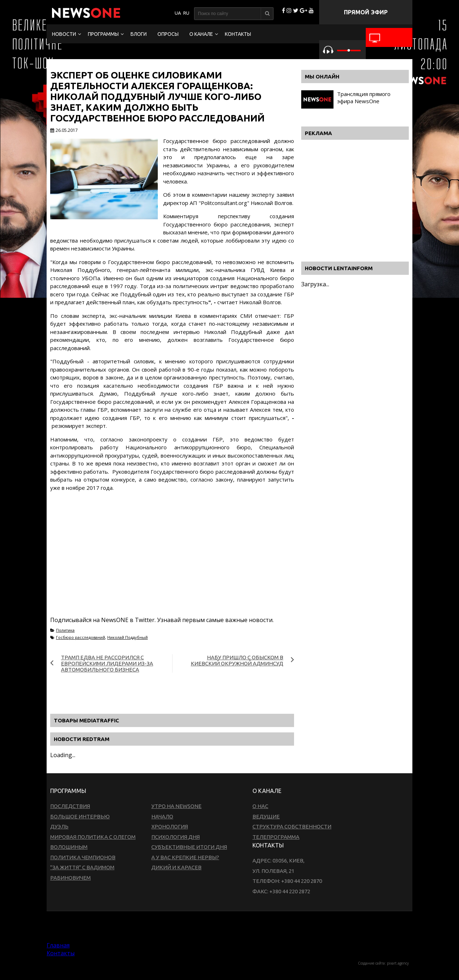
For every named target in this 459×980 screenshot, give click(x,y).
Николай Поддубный (127, 637)
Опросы (168, 34)
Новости (64, 34)
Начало (162, 816)
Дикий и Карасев (176, 867)
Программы (103, 34)
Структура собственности (292, 826)
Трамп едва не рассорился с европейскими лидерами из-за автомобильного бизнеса (107, 663)
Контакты (238, 34)
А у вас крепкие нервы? (185, 857)
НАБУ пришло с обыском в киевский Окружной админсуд (237, 660)
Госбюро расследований (81, 637)
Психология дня (176, 837)
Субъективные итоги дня (189, 847)
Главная (58, 945)
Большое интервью (80, 816)
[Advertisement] (172, 562)
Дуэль (59, 826)
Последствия (70, 806)
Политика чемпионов (83, 857)
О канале (201, 34)
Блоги (139, 34)
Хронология (170, 826)
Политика (65, 630)
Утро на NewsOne (176, 806)
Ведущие (266, 816)
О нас (260, 806)
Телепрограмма (276, 837)
